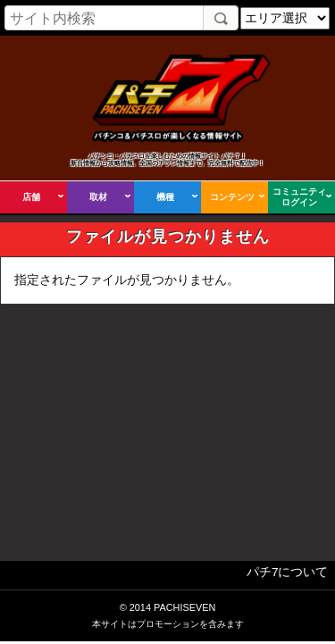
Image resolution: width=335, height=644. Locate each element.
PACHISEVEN (184, 607)
